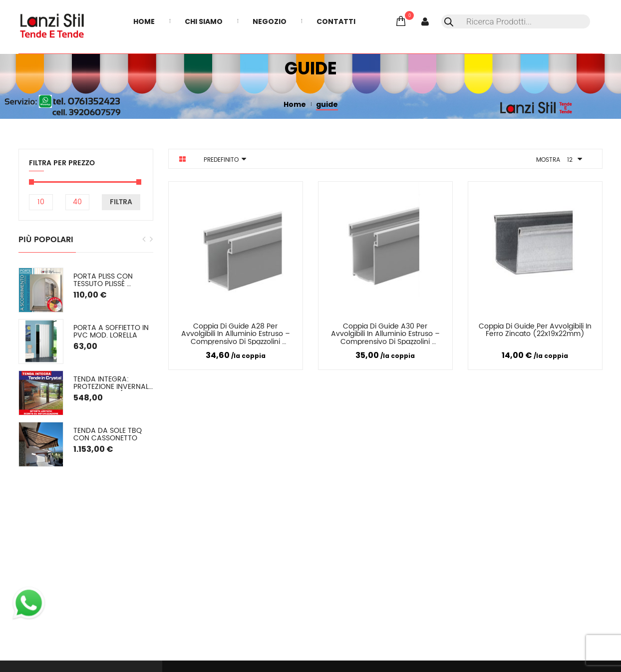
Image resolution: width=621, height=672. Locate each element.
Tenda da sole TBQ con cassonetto (109, 435)
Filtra (121, 202)
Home (295, 104)
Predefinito (221, 160)
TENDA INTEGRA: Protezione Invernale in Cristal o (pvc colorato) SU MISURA (113, 383)
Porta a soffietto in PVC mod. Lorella (112, 332)
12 (570, 160)
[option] (86, 367)
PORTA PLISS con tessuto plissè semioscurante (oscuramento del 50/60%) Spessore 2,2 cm (113, 280)
